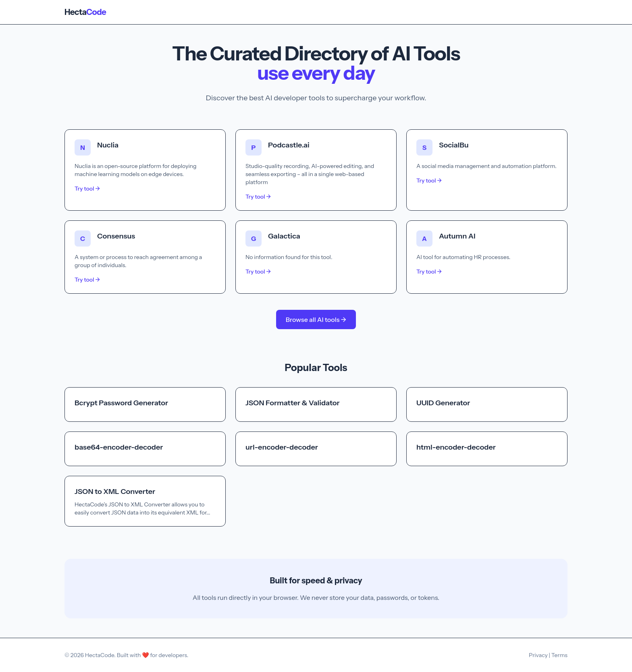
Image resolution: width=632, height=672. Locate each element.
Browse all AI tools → (316, 319)
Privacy (538, 655)
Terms (559, 655)
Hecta (85, 12)
